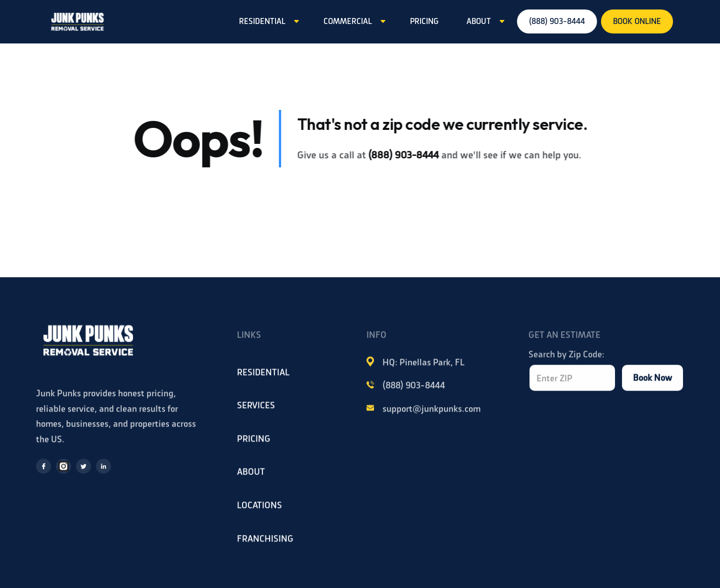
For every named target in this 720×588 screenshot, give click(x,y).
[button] (267, 21)
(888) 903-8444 (557, 21)
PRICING (424, 21)
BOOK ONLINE (637, 21)
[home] (77, 22)
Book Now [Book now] (652, 378)
